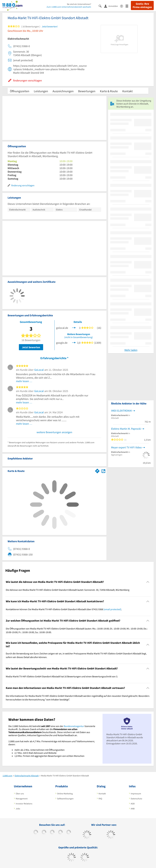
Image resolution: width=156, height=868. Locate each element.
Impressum (136, 794)
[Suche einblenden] (101, 6)
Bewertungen (87, 91)
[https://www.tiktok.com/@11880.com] (44, 832)
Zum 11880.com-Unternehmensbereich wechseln (69, 7)
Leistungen (41, 91)
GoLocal (39, 370)
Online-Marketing (65, 794)
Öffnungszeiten (20, 91)
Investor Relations (24, 804)
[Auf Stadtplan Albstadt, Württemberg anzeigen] (103, 471)
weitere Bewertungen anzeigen (54, 432)
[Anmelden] (112, 6)
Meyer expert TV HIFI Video (126, 447)
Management (22, 799)
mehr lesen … (24, 381)
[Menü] (128, 6)
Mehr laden (131, 350)
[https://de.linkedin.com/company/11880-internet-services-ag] (69, 832)
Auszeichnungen (63, 91)
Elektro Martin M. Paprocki (126, 429)
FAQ (100, 799)
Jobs (18, 809)
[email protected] (112, 609)
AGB (133, 804)
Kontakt (128, 91)
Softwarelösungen (65, 799)
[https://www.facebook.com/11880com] (36, 832)
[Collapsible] (148, 582)
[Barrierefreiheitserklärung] (123, 6)
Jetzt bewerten (31, 347)
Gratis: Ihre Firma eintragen (142, 5)
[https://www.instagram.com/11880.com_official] (52, 832)
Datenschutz (136, 799)
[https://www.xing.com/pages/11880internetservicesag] (60, 832)
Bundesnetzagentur (74, 726)
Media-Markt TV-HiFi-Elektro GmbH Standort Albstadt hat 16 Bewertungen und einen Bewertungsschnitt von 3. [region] (62, 676)
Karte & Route (109, 91)
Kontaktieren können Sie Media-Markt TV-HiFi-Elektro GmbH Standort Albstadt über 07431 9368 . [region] (64, 609)
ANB (133, 809)
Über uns (20, 794)
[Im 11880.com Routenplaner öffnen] (97, 470)
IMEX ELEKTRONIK (121, 411)
